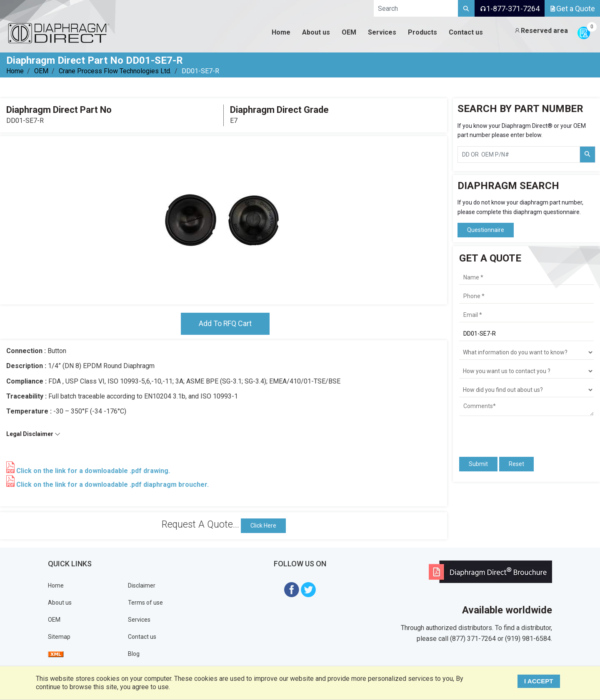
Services (139, 620)
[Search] (466, 8)
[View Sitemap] (56, 654)
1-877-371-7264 (510, 9)
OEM (41, 71)
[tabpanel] (223, 220)
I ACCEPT (539, 681)
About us (60, 603)
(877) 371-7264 (473, 639)
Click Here (263, 526)
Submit (478, 464)
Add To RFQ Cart (225, 324)
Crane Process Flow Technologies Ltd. (115, 71)
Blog (134, 654)
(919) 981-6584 (528, 639)
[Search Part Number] (587, 154)
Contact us (142, 637)
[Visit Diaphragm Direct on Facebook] (292, 589)
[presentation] (508, 433)
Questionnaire (486, 230)
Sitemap (59, 637)
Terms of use (145, 603)
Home (15, 71)
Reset (516, 464)
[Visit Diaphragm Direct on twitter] (308, 589)
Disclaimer (142, 585)
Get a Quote (572, 9)
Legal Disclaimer (33, 434)
